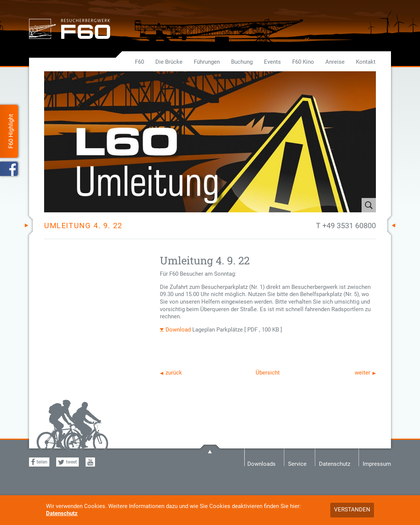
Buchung (242, 62)
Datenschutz (62, 513)
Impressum (377, 463)
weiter (363, 373)
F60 (139, 62)
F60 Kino (303, 62)
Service (297, 463)
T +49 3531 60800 (346, 226)
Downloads (261, 463)
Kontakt (366, 62)
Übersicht (268, 373)
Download (178, 330)
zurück (174, 373)
